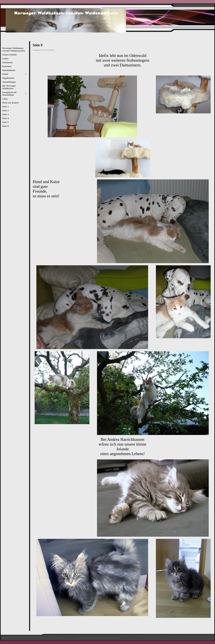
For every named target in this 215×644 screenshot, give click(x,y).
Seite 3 (5, 114)
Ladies (5, 58)
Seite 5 (5, 122)
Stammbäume (9, 70)
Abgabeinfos (8, 78)
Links (5, 99)
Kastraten (7, 66)
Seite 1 (5, 106)
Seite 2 (5, 110)
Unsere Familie (10, 55)
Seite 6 (5, 126)
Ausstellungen (9, 82)
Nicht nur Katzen (10, 103)
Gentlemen (7, 62)
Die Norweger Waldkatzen (9, 87)
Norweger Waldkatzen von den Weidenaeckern (14, 49)
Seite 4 (5, 118)
